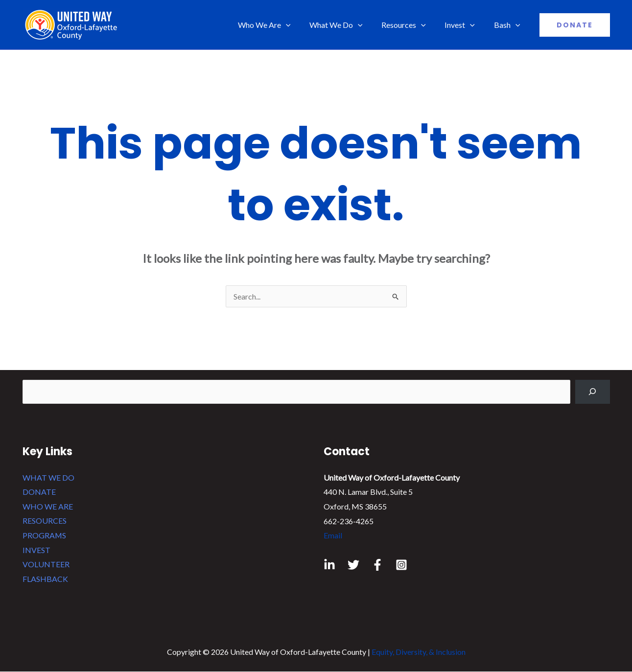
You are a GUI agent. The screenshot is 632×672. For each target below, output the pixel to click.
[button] (575, 25)
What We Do (347, 25)
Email (333, 535)
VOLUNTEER (46, 565)
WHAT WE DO (48, 477)
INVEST (36, 550)
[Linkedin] (329, 565)
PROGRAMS (45, 535)
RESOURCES (45, 521)
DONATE (39, 492)
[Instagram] (401, 565)
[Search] (593, 392)
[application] (301, 25)
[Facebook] (377, 565)
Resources (412, 25)
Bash (509, 25)
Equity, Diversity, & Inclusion (419, 652)
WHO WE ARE (48, 506)
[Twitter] (353, 565)
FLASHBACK (45, 579)
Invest (465, 25)
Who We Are (279, 25)
